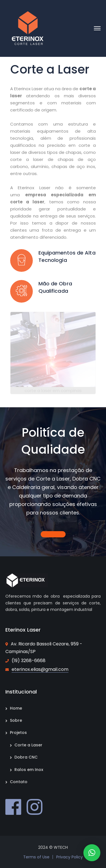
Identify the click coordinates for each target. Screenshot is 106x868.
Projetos (18, 733)
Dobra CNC (26, 757)
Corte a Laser (28, 745)
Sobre (16, 720)
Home (16, 708)
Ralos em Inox (29, 770)
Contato (19, 782)
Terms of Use (36, 857)
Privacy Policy (70, 857)
